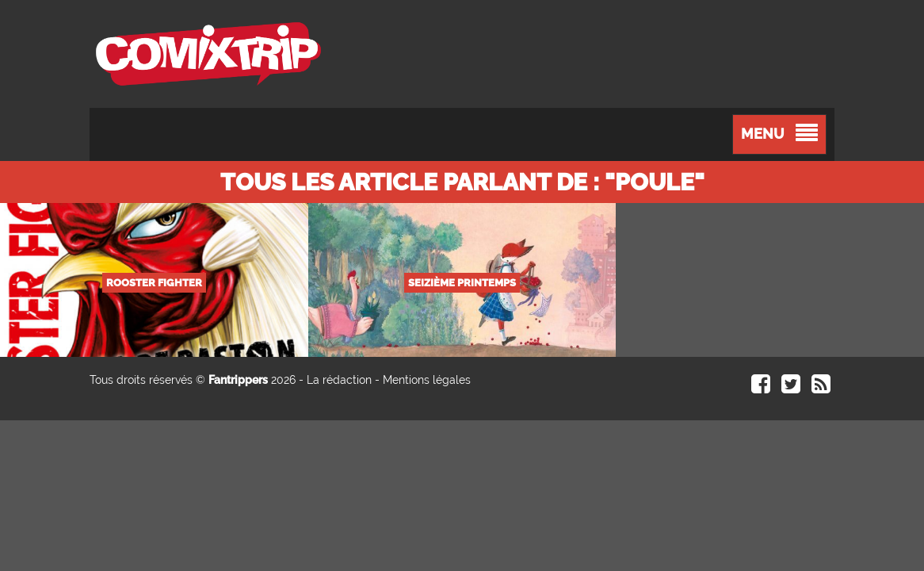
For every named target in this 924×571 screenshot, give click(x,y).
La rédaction (339, 380)
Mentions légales (427, 380)
